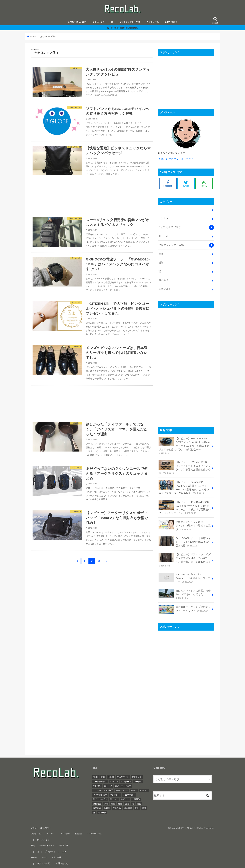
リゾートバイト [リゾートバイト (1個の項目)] (100, 799)
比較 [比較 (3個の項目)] (120, 804)
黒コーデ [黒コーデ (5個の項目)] (102, 813)
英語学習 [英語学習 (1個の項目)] (117, 808)
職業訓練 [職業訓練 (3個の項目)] (97, 808)
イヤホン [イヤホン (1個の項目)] (114, 782)
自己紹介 (164, 280)
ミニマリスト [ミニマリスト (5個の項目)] (129, 795)
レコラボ (189, 828)
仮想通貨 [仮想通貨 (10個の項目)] (97, 804)
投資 (161, 263)
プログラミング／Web (130, 22)
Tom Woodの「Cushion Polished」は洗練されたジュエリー (184, 578)
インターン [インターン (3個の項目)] (126, 782)
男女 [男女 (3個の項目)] (139, 804)
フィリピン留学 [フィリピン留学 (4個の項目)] (100, 795)
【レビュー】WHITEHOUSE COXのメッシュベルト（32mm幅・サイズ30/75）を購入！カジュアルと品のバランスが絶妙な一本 (184, 446)
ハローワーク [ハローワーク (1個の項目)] (122, 790)
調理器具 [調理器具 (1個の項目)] (128, 808)
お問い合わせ (171, 22)
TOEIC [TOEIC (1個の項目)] (111, 777)
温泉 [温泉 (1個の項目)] (127, 804)
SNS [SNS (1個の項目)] (103, 777)
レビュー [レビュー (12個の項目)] (125, 799)
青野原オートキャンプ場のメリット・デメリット (185, 610)
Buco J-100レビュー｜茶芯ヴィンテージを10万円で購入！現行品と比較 (185, 542)
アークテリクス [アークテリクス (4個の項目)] (100, 782)
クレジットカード (47, 845)
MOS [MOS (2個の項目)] (95, 777)
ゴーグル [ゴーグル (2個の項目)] (138, 782)
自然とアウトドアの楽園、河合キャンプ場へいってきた (185, 594)
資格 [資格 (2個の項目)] (144, 808)
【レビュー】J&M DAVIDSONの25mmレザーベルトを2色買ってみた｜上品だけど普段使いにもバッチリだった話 (185, 508)
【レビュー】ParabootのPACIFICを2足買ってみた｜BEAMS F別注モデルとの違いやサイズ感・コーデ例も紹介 (184, 488)
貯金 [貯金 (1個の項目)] (137, 808)
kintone (34, 857)
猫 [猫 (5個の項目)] (133, 804)
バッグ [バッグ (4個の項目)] (134, 790)
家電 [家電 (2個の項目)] (106, 804)
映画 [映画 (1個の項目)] (113, 804)
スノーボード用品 (94, 834)
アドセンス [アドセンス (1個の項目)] (137, 777)
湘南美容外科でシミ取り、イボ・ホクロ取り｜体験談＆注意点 (185, 526)
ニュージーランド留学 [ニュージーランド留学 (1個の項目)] (103, 790)
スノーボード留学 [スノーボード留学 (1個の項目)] (123, 786)
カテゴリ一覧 (153, 22)
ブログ (44, 857)
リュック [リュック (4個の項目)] (114, 799)
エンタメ (164, 218)
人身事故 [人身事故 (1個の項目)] (136, 799)
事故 (161, 254)
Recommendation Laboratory (124, 28)
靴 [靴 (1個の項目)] (94, 813)
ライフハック (98, 22)
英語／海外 (165, 289)
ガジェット (51, 834)
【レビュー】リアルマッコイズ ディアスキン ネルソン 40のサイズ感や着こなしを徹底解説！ (185, 560)
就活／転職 (56, 857)
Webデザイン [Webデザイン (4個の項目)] (123, 777)
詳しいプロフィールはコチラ (177, 159)
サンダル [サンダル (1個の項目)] (97, 786)
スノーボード (166, 236)
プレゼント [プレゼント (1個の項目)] (115, 795)
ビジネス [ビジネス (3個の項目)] (144, 790)
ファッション (37, 834)
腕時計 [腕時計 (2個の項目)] (107, 808)
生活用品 (78, 834)
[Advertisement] (92, 197)
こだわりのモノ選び (77, 22)
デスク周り (65, 834)
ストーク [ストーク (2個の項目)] (108, 786)
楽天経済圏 (64, 845)
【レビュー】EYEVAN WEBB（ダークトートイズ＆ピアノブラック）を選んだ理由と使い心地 (185, 468)
